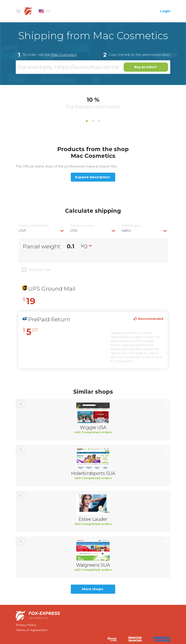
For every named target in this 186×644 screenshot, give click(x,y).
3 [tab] (99, 121)
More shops (93, 589)
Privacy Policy (26, 625)
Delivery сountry (82, 226)
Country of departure (34, 226)
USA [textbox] (22, 230)
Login (165, 11)
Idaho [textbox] (126, 230)
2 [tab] (93, 121)
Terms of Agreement (32, 630)
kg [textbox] (84, 245)
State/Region (131, 226)
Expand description (93, 177)
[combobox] (42, 230)
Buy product (145, 67)
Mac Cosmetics (64, 55)
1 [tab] (87, 121)
